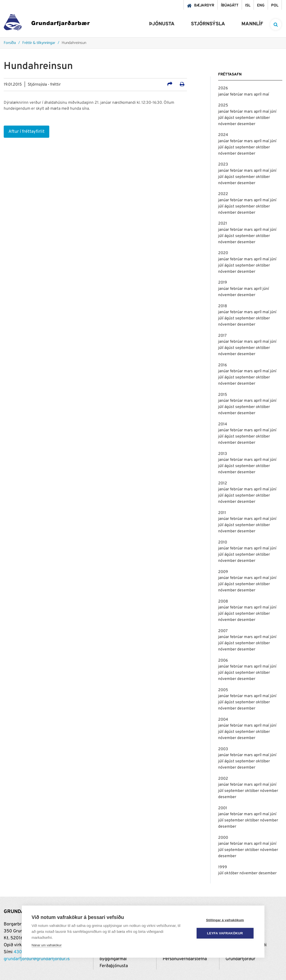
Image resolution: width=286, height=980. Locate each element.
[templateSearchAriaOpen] (276, 24)
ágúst (230, 118)
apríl (258, 95)
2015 (223, 395)
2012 (223, 483)
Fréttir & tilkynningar (39, 43)
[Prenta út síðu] (182, 85)
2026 (223, 88)
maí (266, 95)
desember (246, 124)
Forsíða (10, 43)
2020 (223, 253)
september (246, 118)
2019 (223, 283)
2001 (223, 808)
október (263, 118)
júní (273, 112)
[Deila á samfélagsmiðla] (170, 85)
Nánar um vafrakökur (47, 945)
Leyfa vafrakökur (225, 933)
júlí (221, 118)
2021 (223, 224)
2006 (223, 661)
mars (249, 95)
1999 (223, 867)
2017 (222, 336)
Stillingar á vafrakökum (225, 920)
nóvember (228, 124)
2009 (223, 572)
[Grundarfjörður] (47, 23)
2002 (223, 779)
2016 (223, 365)
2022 (223, 194)
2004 (223, 720)
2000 (223, 838)
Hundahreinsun (74, 43)
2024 (223, 135)
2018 (223, 306)
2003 (223, 749)
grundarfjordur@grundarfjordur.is (37, 959)
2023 (223, 165)
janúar (224, 95)
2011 (222, 513)
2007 (223, 631)
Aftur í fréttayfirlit (26, 132)
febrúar (237, 95)
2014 (223, 424)
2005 (223, 690)
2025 (223, 105)
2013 (223, 454)
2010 (223, 542)
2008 (223, 602)
